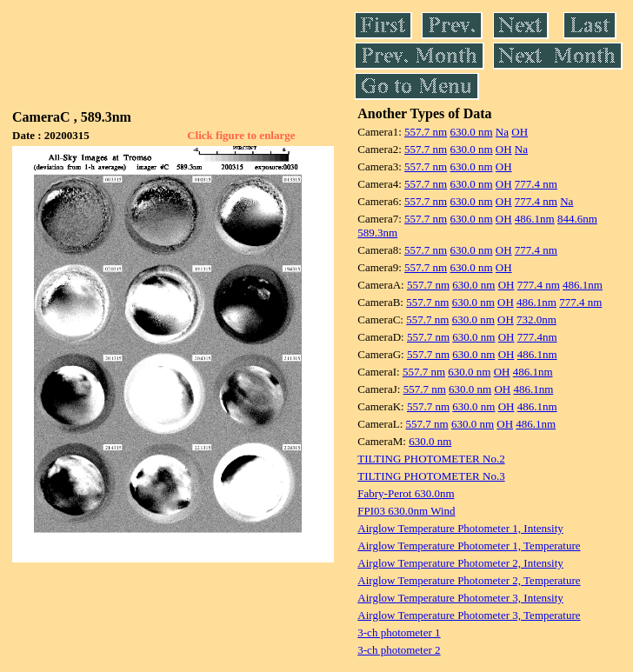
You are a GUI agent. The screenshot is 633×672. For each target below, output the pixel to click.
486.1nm (535, 219)
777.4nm (537, 337)
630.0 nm (471, 132)
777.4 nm (536, 184)
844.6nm (577, 219)
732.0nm (536, 319)
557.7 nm (426, 132)
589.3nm (377, 233)
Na (502, 132)
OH (520, 132)
